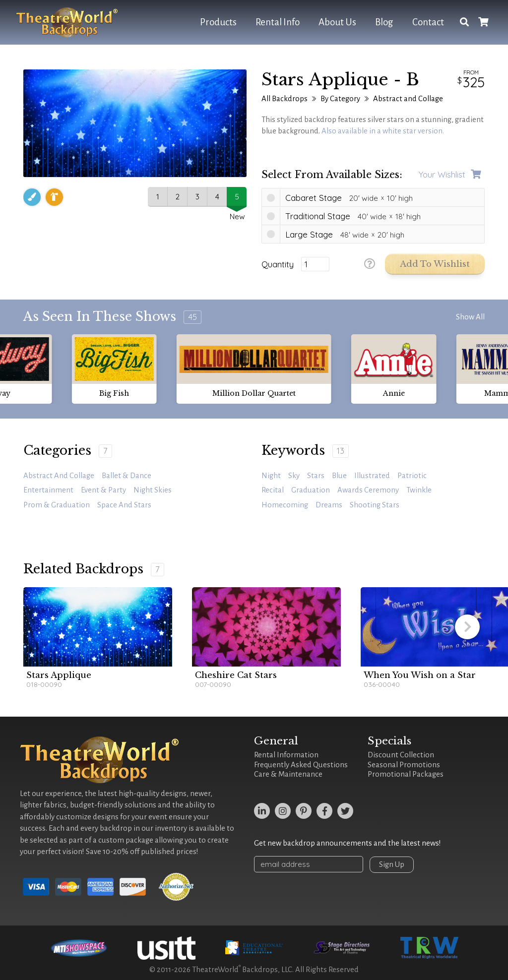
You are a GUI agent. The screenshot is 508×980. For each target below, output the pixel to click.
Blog (384, 22)
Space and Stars (124, 505)
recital (273, 490)
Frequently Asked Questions (301, 765)
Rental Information (286, 755)
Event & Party (103, 490)
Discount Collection (401, 755)
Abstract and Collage (408, 99)
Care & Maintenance (288, 774)
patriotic (412, 476)
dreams (329, 505)
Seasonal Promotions (404, 765)
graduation (311, 490)
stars (316, 476)
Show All (470, 317)
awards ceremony (368, 490)
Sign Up (392, 864)
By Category (340, 99)
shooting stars (375, 505)
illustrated (372, 476)
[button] (467, 627)
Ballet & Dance (127, 476)
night (271, 476)
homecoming (285, 505)
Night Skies (153, 490)
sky (294, 476)
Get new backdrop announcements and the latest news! (348, 843)
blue (339, 476)
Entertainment (48, 490)
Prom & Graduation (57, 505)
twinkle (419, 490)
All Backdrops (285, 99)
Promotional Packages (406, 774)
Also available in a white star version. (383, 131)
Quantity (278, 264)
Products (218, 22)
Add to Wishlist (435, 264)
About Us (337, 22)
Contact (428, 22)
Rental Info (278, 22)
